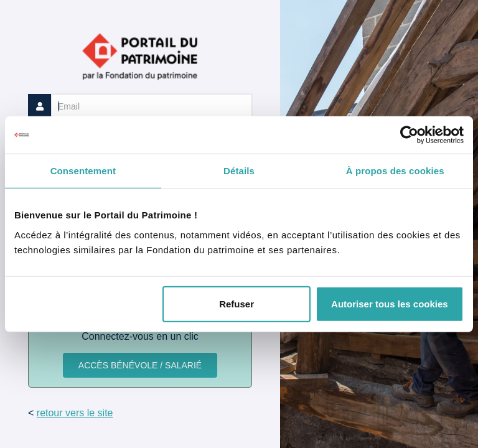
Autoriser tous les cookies (390, 303)
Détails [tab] (239, 171)
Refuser (237, 303)
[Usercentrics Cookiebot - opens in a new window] (409, 135)
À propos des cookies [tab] (395, 171)
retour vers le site (75, 413)
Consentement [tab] (83, 171)
